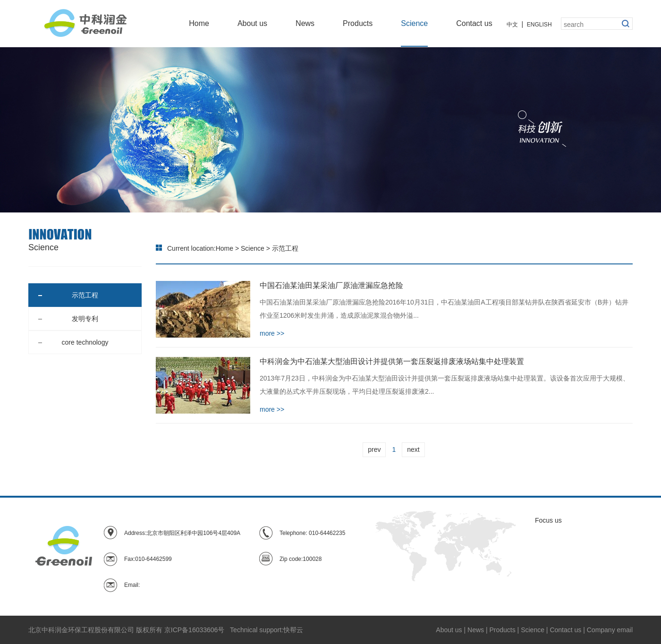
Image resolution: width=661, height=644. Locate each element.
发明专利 (68, 319)
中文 (512, 25)
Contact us (474, 23)
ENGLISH (539, 25)
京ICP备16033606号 (195, 630)
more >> (272, 333)
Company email (610, 630)
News (305, 23)
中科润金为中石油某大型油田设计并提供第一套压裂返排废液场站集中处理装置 (392, 361)
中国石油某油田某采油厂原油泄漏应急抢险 (331, 285)
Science (414, 23)
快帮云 (293, 630)
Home (199, 23)
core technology (73, 342)
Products (358, 23)
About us (252, 23)
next (413, 449)
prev (374, 449)
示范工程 (68, 295)
